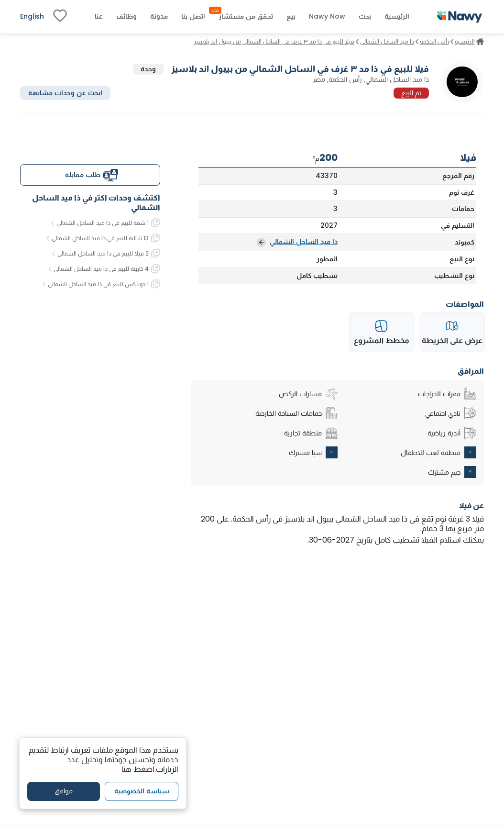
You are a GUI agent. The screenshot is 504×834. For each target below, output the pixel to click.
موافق (64, 791)
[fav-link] (60, 17)
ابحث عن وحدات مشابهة (65, 93)
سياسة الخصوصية (142, 791)
